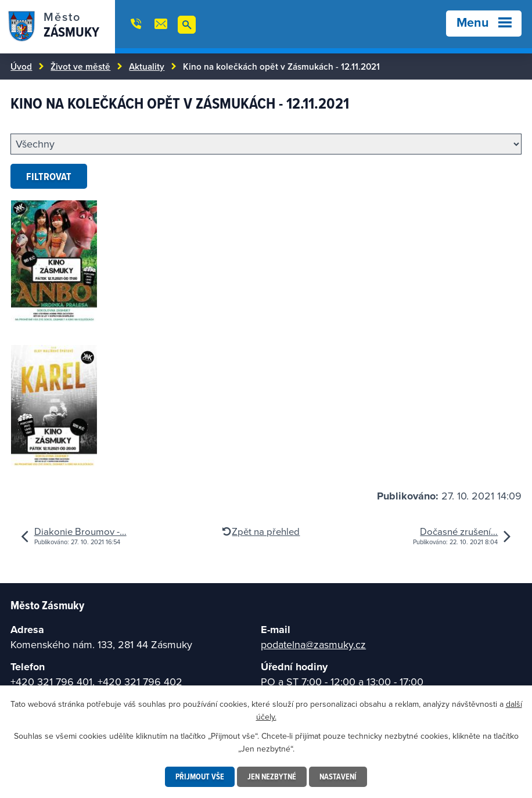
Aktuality (147, 66)
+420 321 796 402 (140, 682)
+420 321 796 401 (51, 682)
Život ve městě (80, 66)
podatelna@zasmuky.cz (313, 644)
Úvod (21, 66)
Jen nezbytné (272, 777)
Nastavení (338, 777)
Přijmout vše (200, 777)
